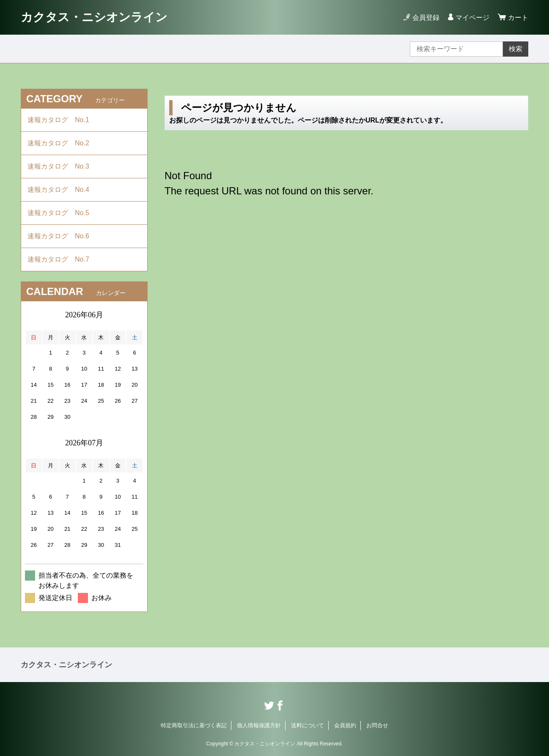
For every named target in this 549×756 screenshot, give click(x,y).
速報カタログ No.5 (62, 213)
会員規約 (345, 725)
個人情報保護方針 (259, 725)
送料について (307, 725)
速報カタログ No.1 (62, 120)
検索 (516, 49)
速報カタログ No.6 (63, 236)
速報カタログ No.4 (62, 190)
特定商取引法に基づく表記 (194, 725)
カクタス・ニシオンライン (94, 17)
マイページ (472, 18)
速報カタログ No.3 (62, 166)
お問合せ (377, 725)
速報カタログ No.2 (62, 143)
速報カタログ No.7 (62, 259)
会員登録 (426, 18)
